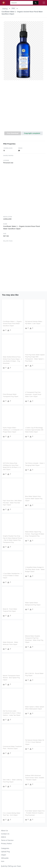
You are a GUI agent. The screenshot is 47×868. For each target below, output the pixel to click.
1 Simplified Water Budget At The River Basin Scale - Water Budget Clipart (35, 569)
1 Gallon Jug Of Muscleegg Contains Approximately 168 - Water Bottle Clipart (35, 430)
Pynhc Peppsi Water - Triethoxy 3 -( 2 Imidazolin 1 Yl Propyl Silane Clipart (13, 430)
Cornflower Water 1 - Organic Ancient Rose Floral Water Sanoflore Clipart (12, 324)
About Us (5, 831)
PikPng (5, 9)
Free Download (13, 133)
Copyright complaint (32, 133)
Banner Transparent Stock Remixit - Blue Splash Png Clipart (11, 678)
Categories (5, 848)
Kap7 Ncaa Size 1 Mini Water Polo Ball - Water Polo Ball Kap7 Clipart (12, 503)
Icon (3, 861)
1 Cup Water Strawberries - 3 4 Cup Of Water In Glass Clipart (12, 576)
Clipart (3, 855)
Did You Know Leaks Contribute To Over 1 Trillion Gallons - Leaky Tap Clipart (12, 713)
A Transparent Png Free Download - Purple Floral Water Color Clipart (33, 394)
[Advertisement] (23, 107)
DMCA (3, 837)
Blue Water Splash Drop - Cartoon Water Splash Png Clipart (34, 498)
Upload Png (5, 852)
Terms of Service (7, 840)
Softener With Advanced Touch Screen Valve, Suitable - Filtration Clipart (35, 778)
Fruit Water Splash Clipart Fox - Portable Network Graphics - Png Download (35, 813)
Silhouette (5, 858)
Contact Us (5, 834)
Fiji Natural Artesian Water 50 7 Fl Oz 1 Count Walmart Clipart (35, 742)
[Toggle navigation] (44, 3)
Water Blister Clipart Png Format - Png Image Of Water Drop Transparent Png (35, 534)
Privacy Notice (6, 843)
